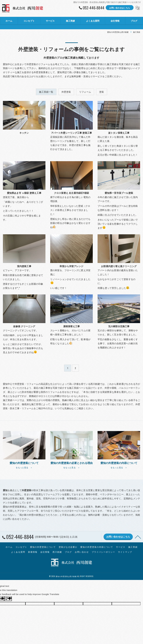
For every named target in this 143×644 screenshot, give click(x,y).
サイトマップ (125, 552)
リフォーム (85, 92)
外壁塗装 (66, 92)
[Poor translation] (8, 599)
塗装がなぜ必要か (68, 547)
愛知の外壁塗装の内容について (97, 547)
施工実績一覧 (46, 92)
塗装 (102, 92)
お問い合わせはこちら (120, 8)
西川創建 (57, 552)
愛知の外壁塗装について (43, 547)
